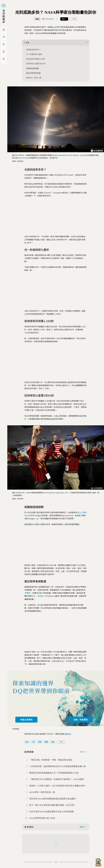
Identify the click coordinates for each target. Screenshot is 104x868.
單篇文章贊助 (26, 720)
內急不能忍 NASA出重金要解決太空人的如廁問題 (51, 811)
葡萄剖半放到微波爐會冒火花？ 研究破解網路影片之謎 (54, 773)
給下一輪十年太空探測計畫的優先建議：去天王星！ (53, 805)
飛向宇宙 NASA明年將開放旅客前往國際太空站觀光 (52, 799)
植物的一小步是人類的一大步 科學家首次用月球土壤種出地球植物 (58, 786)
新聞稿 (28, 593)
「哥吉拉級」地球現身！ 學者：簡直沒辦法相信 (51, 760)
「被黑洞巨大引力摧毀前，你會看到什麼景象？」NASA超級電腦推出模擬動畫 (57, 779)
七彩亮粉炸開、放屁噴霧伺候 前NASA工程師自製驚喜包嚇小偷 (58, 766)
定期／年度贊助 (81, 720)
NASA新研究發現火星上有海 (42, 818)
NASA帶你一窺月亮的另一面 (42, 792)
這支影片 (41, 596)
